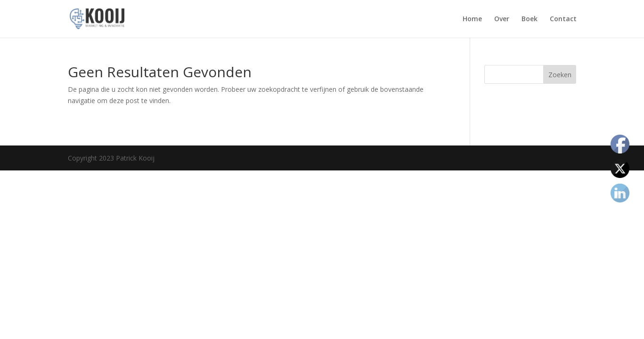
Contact (563, 19)
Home (472, 19)
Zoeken (560, 75)
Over (502, 19)
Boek (530, 19)
